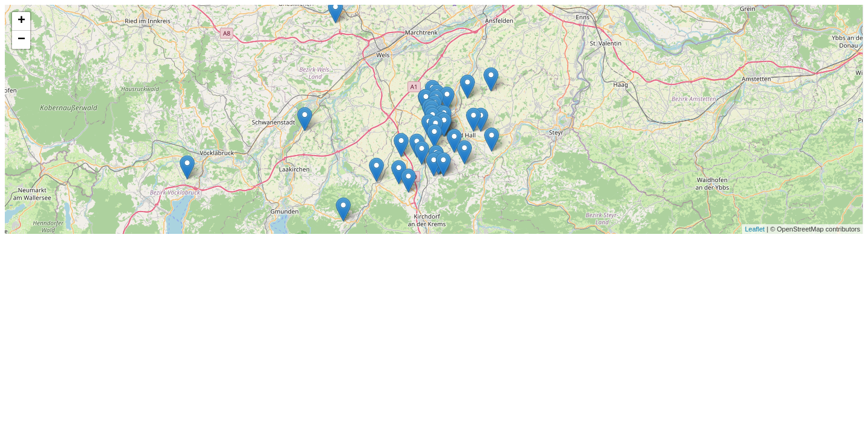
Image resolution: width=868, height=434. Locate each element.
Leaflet (755, 229)
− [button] (21, 40)
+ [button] (21, 21)
